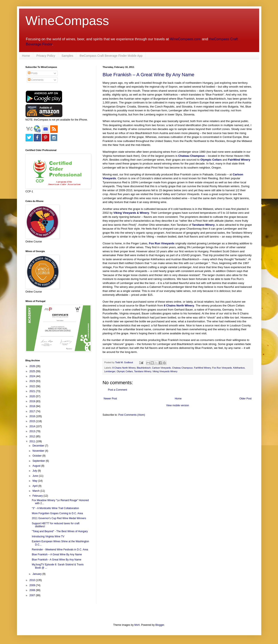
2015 (33, 421)
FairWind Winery (239, 160)
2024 (33, 376)
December (39, 446)
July (35, 471)
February (38, 496)
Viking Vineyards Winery (165, 371)
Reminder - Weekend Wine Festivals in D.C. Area (60, 550)
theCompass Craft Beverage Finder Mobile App (111, 56)
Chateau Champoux (192, 156)
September (39, 461)
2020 (33, 396)
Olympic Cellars (211, 160)
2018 (33, 406)
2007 (33, 595)
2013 (33, 431)
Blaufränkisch (144, 368)
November (39, 451)
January (37, 574)
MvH (137, 625)
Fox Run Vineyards (162, 243)
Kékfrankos (239, 368)
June (35, 476)
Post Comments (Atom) (132, 415)
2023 (33, 381)
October (37, 456)
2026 (33, 366)
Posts (33, 73)
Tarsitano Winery (203, 225)
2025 (33, 371)
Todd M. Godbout (124, 362)
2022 (33, 386)
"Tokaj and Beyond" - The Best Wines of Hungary (60, 531)
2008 (33, 590)
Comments (36, 80)
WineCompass (67, 21)
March (36, 491)
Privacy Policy (46, 56)
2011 (33, 441)
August (37, 466)
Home (26, 56)
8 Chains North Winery (179, 306)
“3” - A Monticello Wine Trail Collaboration (55, 508)
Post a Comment (118, 390)
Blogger (160, 625)
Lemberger (110, 371)
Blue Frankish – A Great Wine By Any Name (149, 75)
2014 (33, 426)
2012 (33, 436)
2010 (33, 580)
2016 (33, 416)
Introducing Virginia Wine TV (48, 536)
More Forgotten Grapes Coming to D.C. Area (57, 513)
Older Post (246, 399)
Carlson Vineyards (161, 368)
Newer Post (110, 399)
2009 (33, 585)
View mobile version (178, 405)
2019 (33, 401)
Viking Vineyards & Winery (131, 213)
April (35, 486)
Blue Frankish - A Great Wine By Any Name (56, 560)
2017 (33, 411)
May (35, 481)
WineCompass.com (185, 39)
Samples (67, 56)
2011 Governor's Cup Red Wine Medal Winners (59, 518)
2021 (33, 391)
